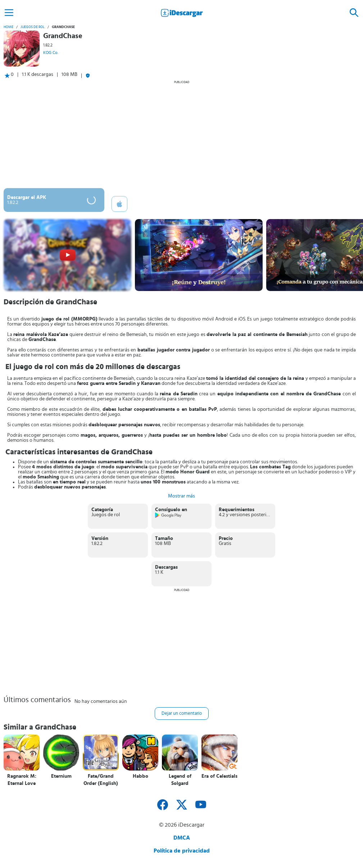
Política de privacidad (182, 851)
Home (8, 27)
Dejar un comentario (182, 714)
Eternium (61, 776)
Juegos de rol (33, 27)
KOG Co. (51, 53)
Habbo (140, 776)
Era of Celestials (219, 776)
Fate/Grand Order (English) (101, 780)
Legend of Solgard (180, 780)
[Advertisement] (181, 134)
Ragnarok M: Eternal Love (22, 780)
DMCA (182, 838)
